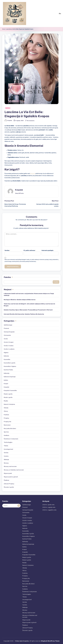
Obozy (6, 411)
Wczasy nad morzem (10, 466)
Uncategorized (8, 449)
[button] (19, 193)
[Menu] (60, 14)
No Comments (30, 121)
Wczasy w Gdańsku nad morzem (14, 470)
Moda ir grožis (8, 397)
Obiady (6, 408)
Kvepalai (19, 190)
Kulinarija (7, 373)
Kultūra (8, 108)
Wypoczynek (8, 473)
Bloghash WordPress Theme (50, 641)
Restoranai (7, 425)
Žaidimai (6, 480)
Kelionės (6, 356)
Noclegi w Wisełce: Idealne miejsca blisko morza (20, 300)
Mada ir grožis (8, 394)
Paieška (7, 277)
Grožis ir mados (9, 346)
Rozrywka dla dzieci (10, 428)
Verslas (6, 453)
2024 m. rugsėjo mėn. (49, 507)
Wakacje (6, 460)
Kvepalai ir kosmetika (10, 390)
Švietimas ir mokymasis (11, 439)
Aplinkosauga (8, 325)
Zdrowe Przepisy (9, 484)
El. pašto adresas (30, 250)
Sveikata (6, 435)
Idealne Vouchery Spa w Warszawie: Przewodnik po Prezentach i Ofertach (28, 310)
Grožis (6, 339)
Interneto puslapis (47, 250)
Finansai (6, 328)
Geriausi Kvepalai (9, 332)
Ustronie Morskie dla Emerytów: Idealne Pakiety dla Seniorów (24, 314)
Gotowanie (7, 335)
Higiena (6, 353)
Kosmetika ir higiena (10, 366)
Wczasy (6, 463)
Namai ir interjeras (9, 404)
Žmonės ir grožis (9, 487)
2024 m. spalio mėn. (49, 505)
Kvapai (6, 384)
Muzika (6, 401)
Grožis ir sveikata (9, 349)
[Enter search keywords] (11, 506)
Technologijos (8, 442)
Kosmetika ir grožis (10, 363)
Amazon (33, 173)
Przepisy (6, 418)
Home (4, 29)
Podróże (6, 415)
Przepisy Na (7, 422)
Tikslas (6, 446)
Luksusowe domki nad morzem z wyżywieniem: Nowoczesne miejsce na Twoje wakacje (29, 294)
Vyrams (6, 456)
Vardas (7, 250)
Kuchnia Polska (8, 370)
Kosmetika (7, 359)
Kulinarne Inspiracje (10, 377)
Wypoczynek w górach (11, 477)
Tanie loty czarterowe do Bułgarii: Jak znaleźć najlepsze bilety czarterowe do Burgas (29, 305)
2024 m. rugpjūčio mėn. (50, 510)
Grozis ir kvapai (9, 342)
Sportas (6, 432)
